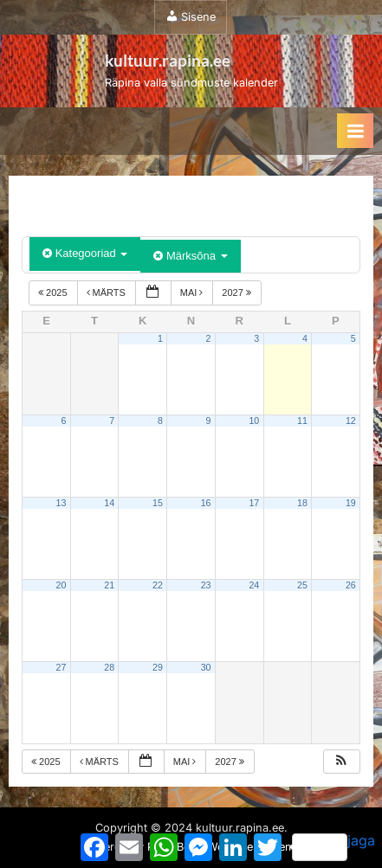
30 (206, 667)
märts (107, 293)
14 (109, 503)
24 (254, 585)
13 (62, 503)
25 (302, 585)
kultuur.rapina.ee (168, 60)
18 (302, 503)
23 (206, 585)
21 (109, 585)
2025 (54, 293)
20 (62, 585)
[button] (341, 762)
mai (193, 293)
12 (351, 421)
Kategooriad (85, 253)
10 (254, 421)
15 (158, 503)
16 (206, 503)
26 (351, 585)
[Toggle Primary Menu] (355, 131)
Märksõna (190, 256)
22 (158, 585)
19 (351, 503)
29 (158, 667)
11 (302, 421)
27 (62, 667)
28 (109, 667)
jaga (333, 846)
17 (254, 503)
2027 (238, 293)
